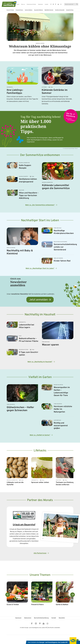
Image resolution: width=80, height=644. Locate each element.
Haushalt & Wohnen (38, 10)
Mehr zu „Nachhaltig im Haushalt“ (40, 362)
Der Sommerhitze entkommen (40, 155)
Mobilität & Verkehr (49, 10)
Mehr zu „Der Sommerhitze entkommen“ (40, 205)
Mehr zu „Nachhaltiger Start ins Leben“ (40, 268)
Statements (40, 4)
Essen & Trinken (10, 10)
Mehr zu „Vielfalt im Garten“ (40, 435)
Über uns (23, 4)
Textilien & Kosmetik (60, 10)
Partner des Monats (40, 500)
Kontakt (46, 4)
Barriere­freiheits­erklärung (41, 618)
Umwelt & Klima (70, 10)
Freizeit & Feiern (19, 10)
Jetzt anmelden (38, 300)
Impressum (18, 618)
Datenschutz (28, 618)
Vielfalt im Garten (40, 377)
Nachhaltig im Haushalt (40, 315)
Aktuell (18, 4)
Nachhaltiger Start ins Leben (40, 220)
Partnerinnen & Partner (31, 4)
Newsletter (62, 618)
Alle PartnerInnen (40, 553)
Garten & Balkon (29, 10)
